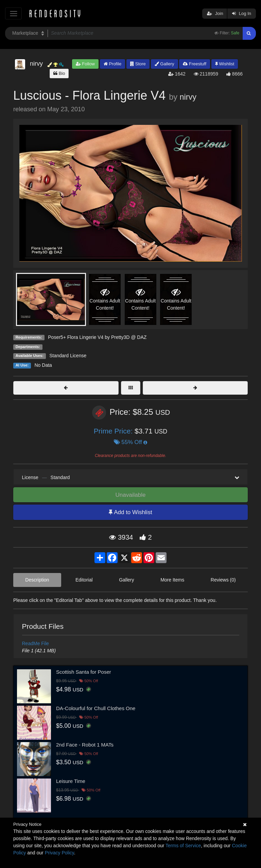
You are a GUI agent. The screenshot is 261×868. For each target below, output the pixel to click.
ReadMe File (36, 643)
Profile (112, 64)
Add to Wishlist (130, 512)
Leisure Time (71, 781)
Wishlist (225, 64)
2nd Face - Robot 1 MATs (85, 745)
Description (37, 580)
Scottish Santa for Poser (84, 672)
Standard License (68, 356)
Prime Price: (114, 431)
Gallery (164, 64)
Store (138, 64)
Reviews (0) (223, 580)
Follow (85, 64)
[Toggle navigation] (13, 13)
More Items (172, 580)
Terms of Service (183, 846)
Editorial (84, 580)
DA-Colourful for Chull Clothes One (96, 708)
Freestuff (195, 64)
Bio (59, 73)
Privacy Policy (59, 853)
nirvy (188, 97)
